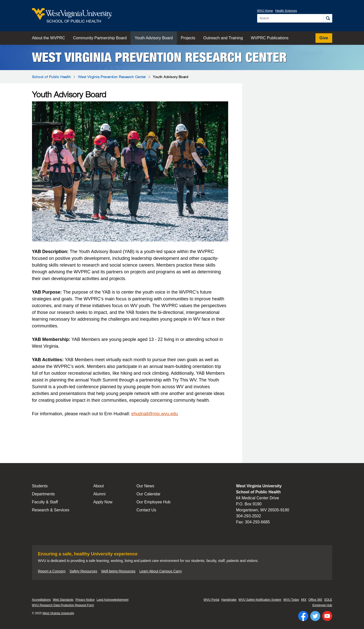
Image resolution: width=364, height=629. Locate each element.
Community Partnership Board (100, 38)
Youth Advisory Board (154, 38)
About (99, 486)
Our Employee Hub (153, 502)
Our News (145, 486)
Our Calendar (148, 494)
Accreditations (41, 600)
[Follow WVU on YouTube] (327, 616)
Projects (188, 38)
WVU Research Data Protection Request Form (63, 605)
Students (40, 486)
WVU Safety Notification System (260, 600)
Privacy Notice (85, 600)
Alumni (99, 494)
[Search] (328, 18)
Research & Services (51, 510)
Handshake (229, 600)
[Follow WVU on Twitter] (315, 616)
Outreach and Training (223, 38)
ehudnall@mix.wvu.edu (155, 414)
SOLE (328, 600)
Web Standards (63, 600)
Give (324, 38)
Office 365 (315, 600)
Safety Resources (83, 571)
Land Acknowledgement (112, 600)
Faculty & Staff (45, 502)
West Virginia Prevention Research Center (159, 57)
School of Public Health (52, 77)
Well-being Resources (118, 571)
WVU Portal (212, 600)
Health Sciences (286, 11)
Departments (44, 494)
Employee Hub (322, 605)
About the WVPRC (49, 38)
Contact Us (146, 510)
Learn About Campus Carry (161, 571)
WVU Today (291, 600)
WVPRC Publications (270, 38)
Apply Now (103, 502)
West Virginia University (58, 613)
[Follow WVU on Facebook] (303, 616)
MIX (304, 600)
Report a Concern (52, 571)
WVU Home (265, 11)
